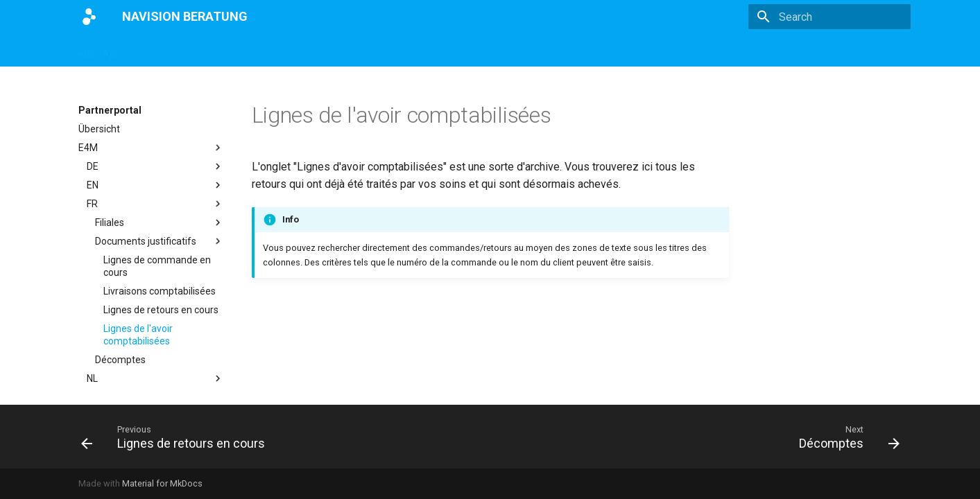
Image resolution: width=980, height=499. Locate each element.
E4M (363, 50)
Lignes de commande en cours (157, 266)
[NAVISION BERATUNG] (89, 17)
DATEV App (242, 50)
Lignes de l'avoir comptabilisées (138, 335)
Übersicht (99, 129)
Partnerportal (420, 50)
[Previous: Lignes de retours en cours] (177, 437)
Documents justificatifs (160, 241)
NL (155, 378)
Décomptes (120, 360)
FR (155, 204)
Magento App (169, 50)
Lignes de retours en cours (161, 310)
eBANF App (310, 50)
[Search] (829, 17)
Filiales (160, 222)
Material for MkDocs (162, 483)
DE (155, 166)
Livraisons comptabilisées (160, 291)
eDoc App (100, 50)
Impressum (492, 50)
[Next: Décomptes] (845, 437)
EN (155, 185)
